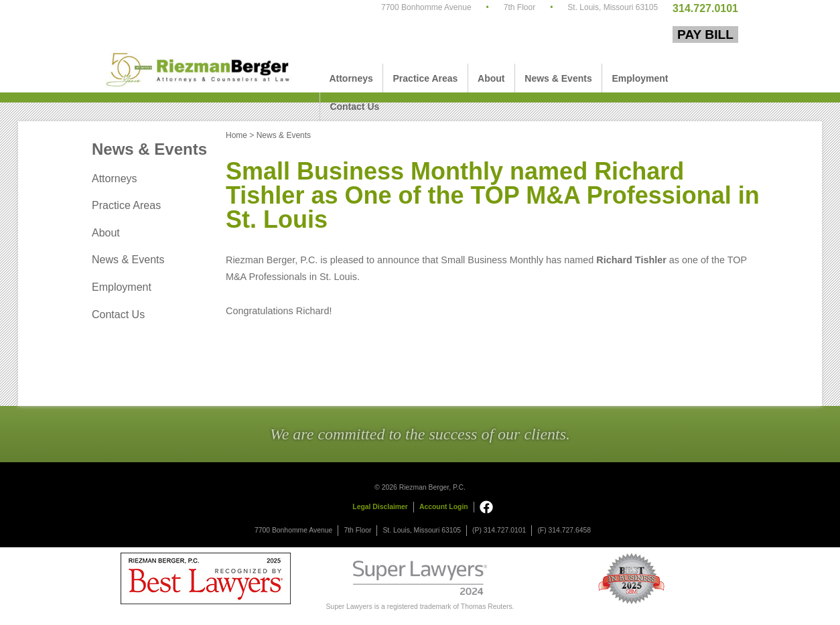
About (491, 78)
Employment (640, 78)
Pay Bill (705, 34)
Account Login (444, 507)
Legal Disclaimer (380, 507)
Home (236, 135)
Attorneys (351, 78)
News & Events (558, 78)
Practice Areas (426, 78)
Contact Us (354, 107)
